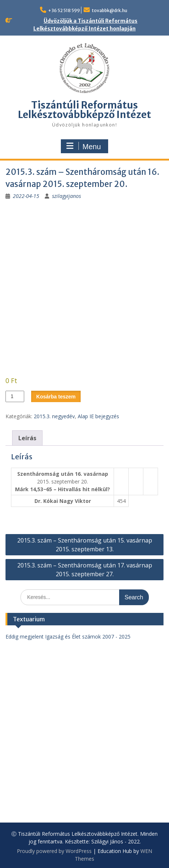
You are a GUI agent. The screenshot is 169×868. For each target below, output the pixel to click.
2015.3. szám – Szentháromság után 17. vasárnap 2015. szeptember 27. (85, 570)
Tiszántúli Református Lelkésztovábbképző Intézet (84, 110)
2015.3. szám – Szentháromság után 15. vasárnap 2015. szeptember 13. (85, 545)
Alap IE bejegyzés (98, 416)
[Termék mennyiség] (15, 396)
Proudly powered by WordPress (54, 851)
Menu (84, 146)
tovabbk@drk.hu (109, 10)
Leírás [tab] (27, 438)
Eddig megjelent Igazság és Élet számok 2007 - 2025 (68, 637)
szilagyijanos (67, 196)
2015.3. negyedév (54, 416)
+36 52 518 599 (64, 10)
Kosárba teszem (56, 397)
